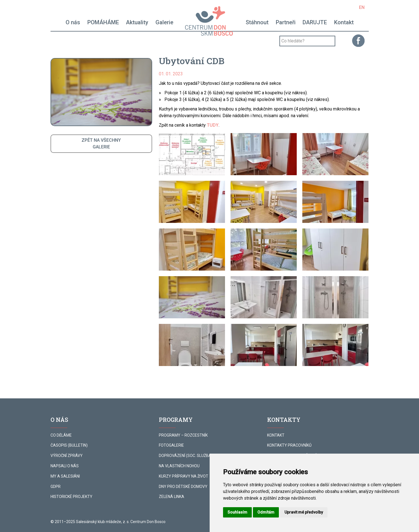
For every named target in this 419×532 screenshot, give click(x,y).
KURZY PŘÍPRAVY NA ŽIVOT (184, 476)
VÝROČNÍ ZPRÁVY (67, 456)
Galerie (164, 22)
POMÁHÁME (103, 22)
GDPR (56, 487)
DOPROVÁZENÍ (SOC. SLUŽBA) (186, 456)
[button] (192, 154)
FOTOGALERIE (171, 445)
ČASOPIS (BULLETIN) (69, 445)
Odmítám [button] (266, 512)
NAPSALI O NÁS (65, 466)
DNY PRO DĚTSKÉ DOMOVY (183, 487)
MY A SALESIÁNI (65, 476)
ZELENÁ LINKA (172, 497)
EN (362, 7)
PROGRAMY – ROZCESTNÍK (183, 435)
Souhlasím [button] (237, 512)
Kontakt (344, 22)
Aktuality (137, 22)
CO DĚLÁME (61, 435)
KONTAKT (276, 435)
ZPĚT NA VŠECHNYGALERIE (101, 144)
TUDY (213, 125)
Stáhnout (257, 22)
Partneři (286, 22)
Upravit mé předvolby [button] (304, 512)
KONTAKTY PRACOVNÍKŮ (289, 445)
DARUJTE (315, 22)
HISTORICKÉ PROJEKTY (71, 497)
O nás (73, 22)
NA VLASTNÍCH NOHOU (179, 466)
